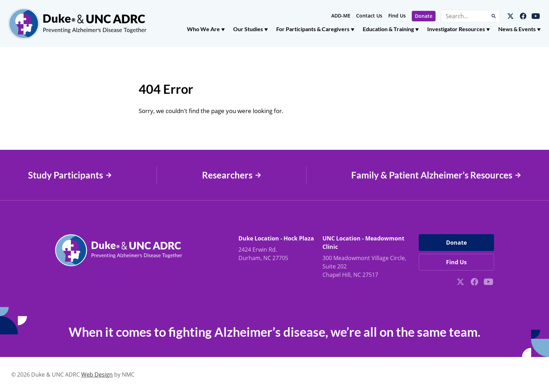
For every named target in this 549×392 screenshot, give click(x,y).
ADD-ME (341, 16)
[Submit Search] (494, 16)
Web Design (97, 374)
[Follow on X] (510, 16)
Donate (424, 16)
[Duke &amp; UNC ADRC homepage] (77, 24)
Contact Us (369, 16)
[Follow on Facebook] (523, 16)
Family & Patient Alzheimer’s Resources (436, 175)
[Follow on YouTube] (536, 16)
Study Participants (70, 175)
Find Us (397, 16)
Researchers (232, 175)
